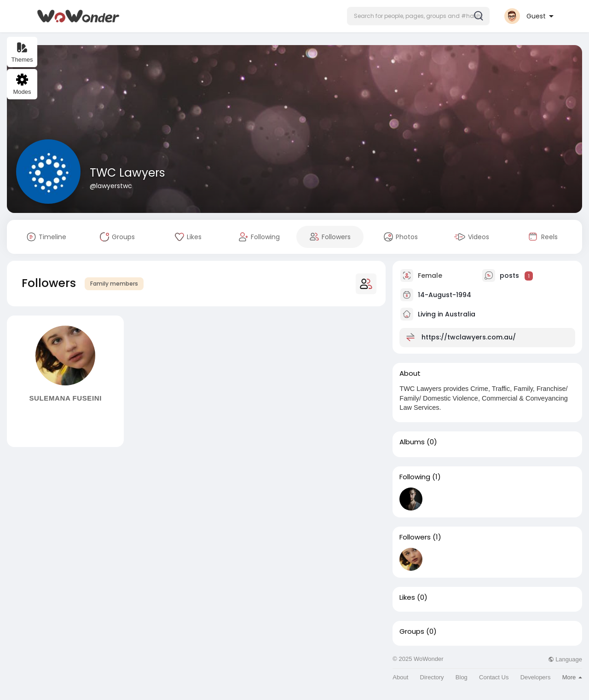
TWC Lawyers (127, 173)
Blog (462, 677)
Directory (432, 677)
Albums (412, 442)
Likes (407, 597)
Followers (415, 537)
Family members (114, 284)
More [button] (572, 677)
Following (415, 477)
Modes (22, 84)
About (400, 677)
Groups (412, 631)
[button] (418, 16)
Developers (536, 677)
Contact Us (494, 677)
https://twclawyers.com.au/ (469, 337)
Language (565, 659)
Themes (22, 52)
